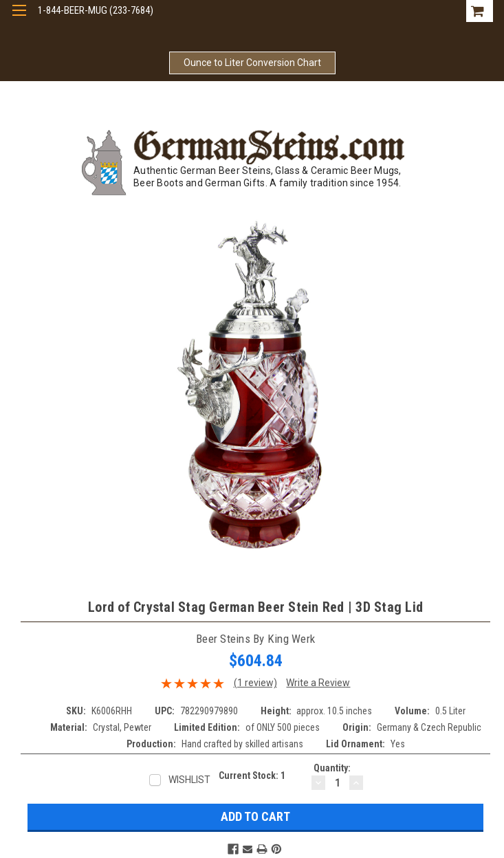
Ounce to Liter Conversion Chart (252, 63)
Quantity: (332, 768)
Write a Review (318, 683)
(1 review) (255, 683)
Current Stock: (252, 775)
